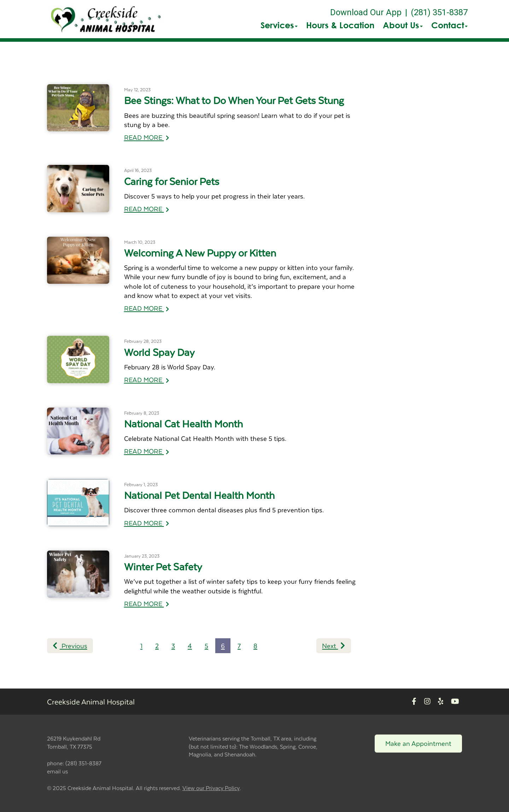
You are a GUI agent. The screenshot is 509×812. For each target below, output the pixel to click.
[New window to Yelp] (441, 702)
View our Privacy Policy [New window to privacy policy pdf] (211, 788)
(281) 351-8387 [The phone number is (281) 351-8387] (439, 12)
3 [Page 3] (173, 646)
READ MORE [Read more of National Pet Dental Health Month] (147, 523)
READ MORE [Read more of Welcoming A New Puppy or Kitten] (147, 308)
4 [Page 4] (190, 646)
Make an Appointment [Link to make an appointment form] (418, 743)
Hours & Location (340, 25)
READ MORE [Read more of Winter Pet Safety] (147, 603)
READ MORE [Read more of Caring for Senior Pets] (147, 209)
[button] (106, 19)
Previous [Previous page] (70, 646)
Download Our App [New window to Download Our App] (366, 12)
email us (57, 771)
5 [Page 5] (206, 646)
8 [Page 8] (255, 646)
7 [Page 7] (239, 646)
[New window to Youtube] (455, 702)
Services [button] (279, 25)
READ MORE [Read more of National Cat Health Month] (147, 451)
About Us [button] (403, 25)
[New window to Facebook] (414, 702)
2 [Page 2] (157, 646)
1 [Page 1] (141, 646)
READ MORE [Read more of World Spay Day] (147, 379)
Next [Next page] (334, 646)
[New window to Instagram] (427, 702)
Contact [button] (449, 25)
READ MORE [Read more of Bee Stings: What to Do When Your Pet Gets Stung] (147, 137)
